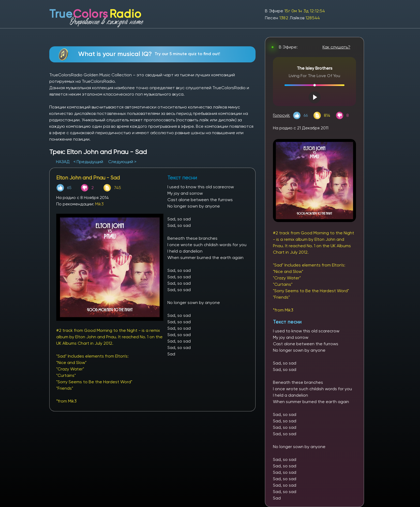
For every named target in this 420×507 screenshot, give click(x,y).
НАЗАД (63, 162)
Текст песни (287, 322)
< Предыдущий (88, 162)
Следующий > (122, 162)
